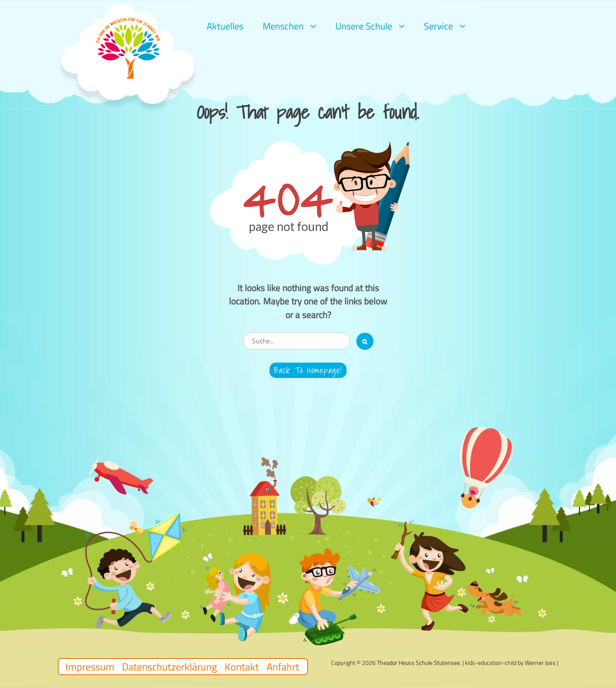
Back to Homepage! (308, 370)
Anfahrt (283, 667)
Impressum (90, 667)
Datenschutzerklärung (169, 667)
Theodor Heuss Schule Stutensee (418, 663)
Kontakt (242, 667)
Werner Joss (540, 663)
